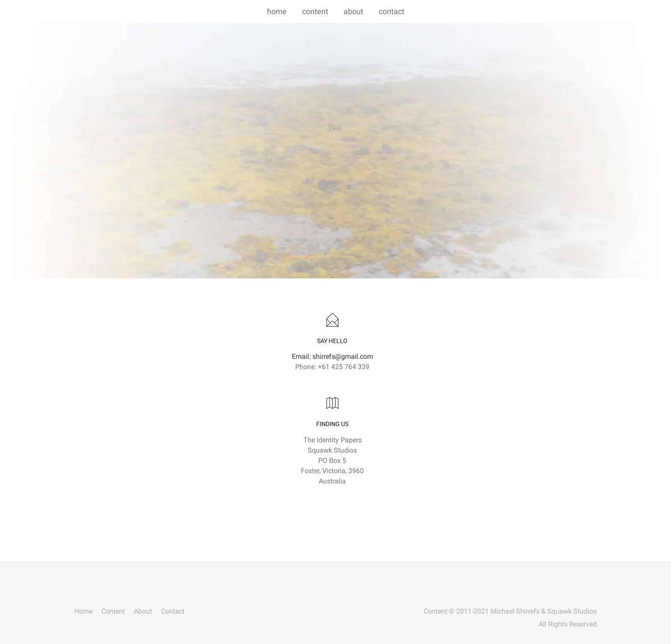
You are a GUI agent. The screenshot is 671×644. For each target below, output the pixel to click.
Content (113, 612)
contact (392, 11)
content (315, 11)
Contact (173, 612)
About (143, 612)
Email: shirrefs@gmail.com (333, 356)
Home (83, 612)
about (353, 11)
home (277, 11)
